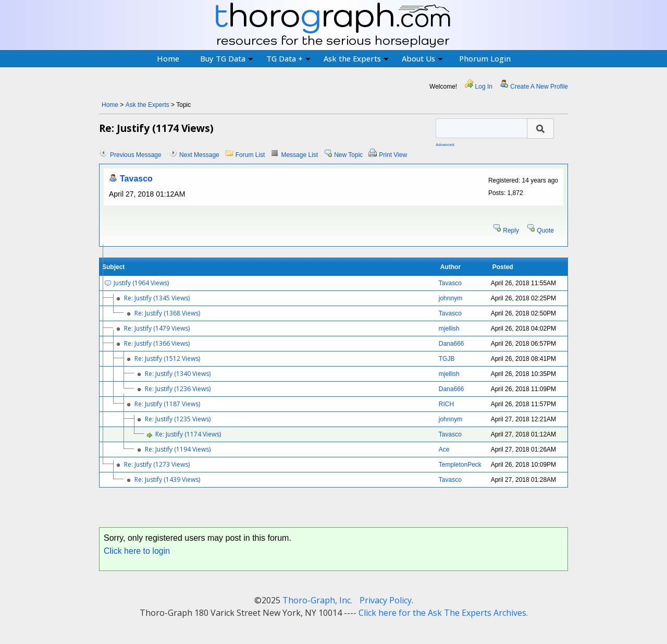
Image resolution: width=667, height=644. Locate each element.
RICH (446, 404)
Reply (511, 230)
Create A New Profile (539, 87)
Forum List (250, 155)
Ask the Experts (356, 58)
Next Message (199, 155)
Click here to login (137, 551)
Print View (393, 155)
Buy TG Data (227, 58)
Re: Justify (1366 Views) (157, 343)
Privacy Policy (386, 600)
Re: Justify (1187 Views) (167, 404)
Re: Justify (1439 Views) (167, 479)
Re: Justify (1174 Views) (188, 434)
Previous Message (136, 155)
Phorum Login (485, 58)
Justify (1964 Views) (141, 283)
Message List (299, 155)
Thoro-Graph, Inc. (317, 600)
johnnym (450, 298)
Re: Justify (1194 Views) (178, 449)
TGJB (447, 359)
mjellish (449, 329)
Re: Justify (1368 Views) (167, 313)
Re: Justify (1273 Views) (157, 464)
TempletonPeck (460, 465)
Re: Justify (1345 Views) (157, 298)
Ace (444, 449)
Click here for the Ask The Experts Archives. (443, 613)
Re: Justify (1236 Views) (178, 389)
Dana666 (452, 344)
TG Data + (288, 58)
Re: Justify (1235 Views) (178, 419)
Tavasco (136, 179)
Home (168, 58)
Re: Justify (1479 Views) (157, 328)
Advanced (445, 145)
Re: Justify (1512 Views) (167, 359)
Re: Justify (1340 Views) (178, 374)
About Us (422, 58)
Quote (545, 230)
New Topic (348, 155)
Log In (484, 87)
